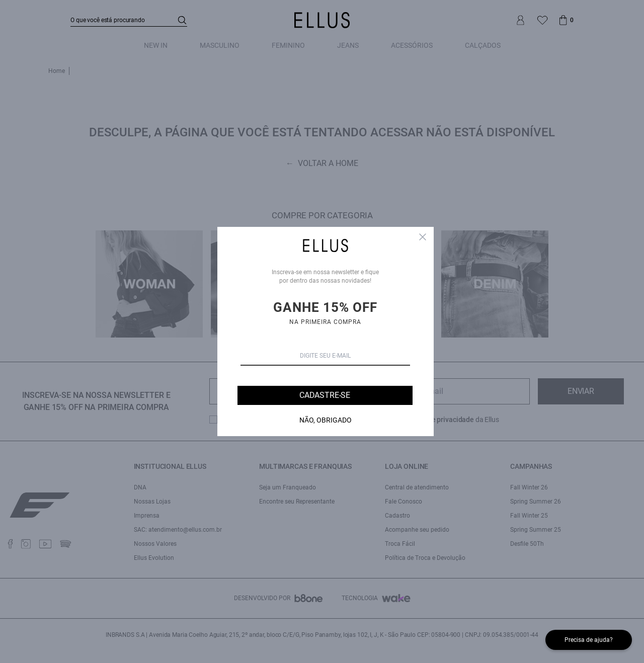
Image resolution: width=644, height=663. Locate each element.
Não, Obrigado (326, 420)
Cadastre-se (325, 395)
